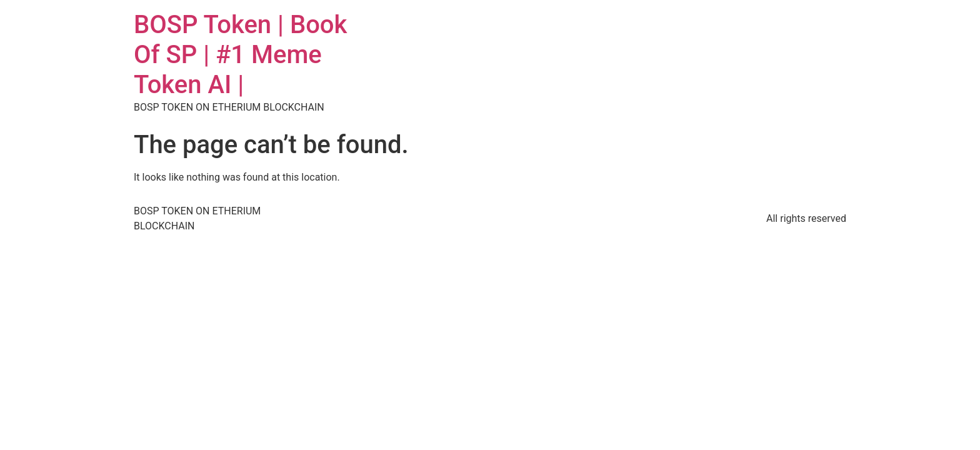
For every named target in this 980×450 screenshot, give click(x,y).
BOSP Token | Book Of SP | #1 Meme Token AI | (240, 55)
